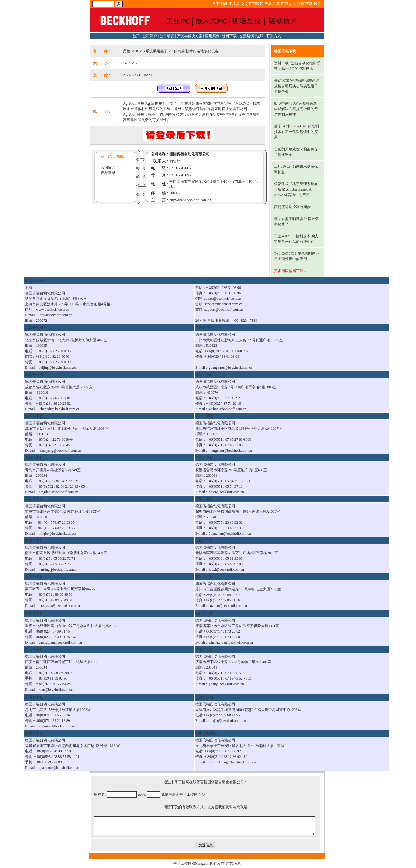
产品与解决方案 (190, 36)
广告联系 (233, 863)
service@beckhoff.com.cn (223, 304)
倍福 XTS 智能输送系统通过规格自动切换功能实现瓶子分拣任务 (297, 86)
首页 (216, 4)
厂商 (284, 4)
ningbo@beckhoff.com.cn (58, 533)
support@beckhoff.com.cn (224, 310)
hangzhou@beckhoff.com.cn (231, 450)
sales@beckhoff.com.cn (224, 299)
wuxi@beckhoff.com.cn (226, 569)
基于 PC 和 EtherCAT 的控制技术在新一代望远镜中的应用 (296, 132)
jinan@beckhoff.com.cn (226, 684)
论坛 (244, 4)
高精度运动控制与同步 (292, 207)
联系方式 (274, 36)
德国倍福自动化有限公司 (189, 154)
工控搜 (234, 4)
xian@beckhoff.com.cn (56, 690)
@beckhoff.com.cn (232, 409)
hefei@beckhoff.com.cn (226, 492)
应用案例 (212, 36)
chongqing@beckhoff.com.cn (60, 642)
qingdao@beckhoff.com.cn (58, 492)
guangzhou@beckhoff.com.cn (231, 368)
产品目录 (108, 173)
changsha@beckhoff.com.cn (59, 606)
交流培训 (247, 36)
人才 (293, 4)
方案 (276, 4)
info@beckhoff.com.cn (56, 315)
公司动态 (167, 36)
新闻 (224, 4)
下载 (309, 4)
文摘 (301, 4)
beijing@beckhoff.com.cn (58, 368)
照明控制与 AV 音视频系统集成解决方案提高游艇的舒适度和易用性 (296, 109)
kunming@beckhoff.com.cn (59, 726)
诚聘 (260, 36)
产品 (268, 4)
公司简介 (150, 36)
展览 (317, 4)
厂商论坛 (256, 4)
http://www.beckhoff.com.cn (190, 200)
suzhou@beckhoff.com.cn (228, 606)
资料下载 (229, 36)
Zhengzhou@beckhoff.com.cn (231, 642)
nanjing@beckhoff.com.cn (58, 569)
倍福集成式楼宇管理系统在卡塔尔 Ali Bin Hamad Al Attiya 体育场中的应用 (296, 189)
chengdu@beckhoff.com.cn (60, 409)
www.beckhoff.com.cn (53, 310)
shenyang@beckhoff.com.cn (60, 450)
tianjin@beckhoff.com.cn (227, 721)
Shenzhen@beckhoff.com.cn (230, 533)
